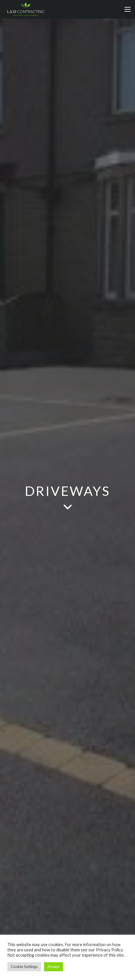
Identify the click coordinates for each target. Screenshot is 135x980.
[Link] (26, 9)
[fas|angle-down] (67, 507)
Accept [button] (54, 967)
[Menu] (128, 9)
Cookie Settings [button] (24, 967)
